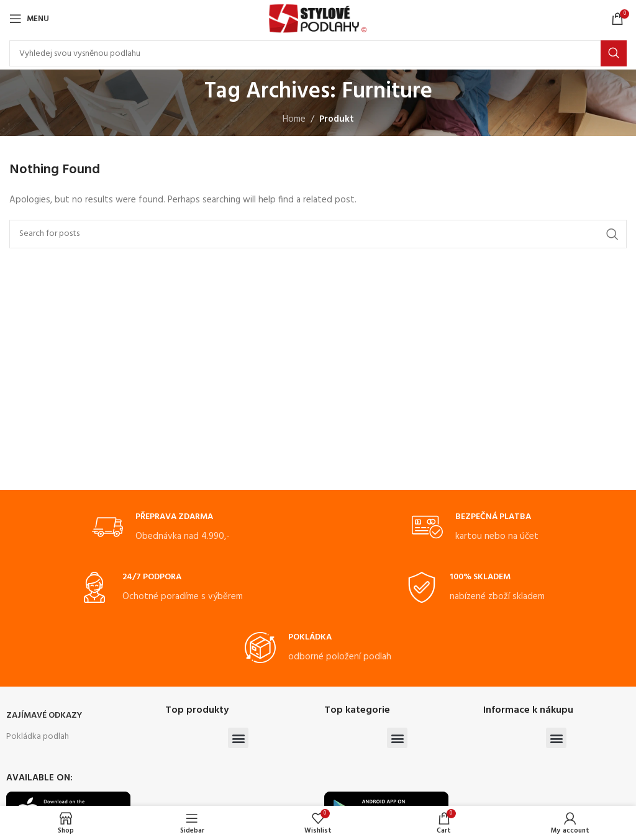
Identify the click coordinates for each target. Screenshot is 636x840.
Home (294, 119)
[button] (238, 738)
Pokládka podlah (38, 737)
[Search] (318, 53)
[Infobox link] (161, 528)
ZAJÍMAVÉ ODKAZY (44, 716)
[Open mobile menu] (29, 19)
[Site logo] (318, 19)
